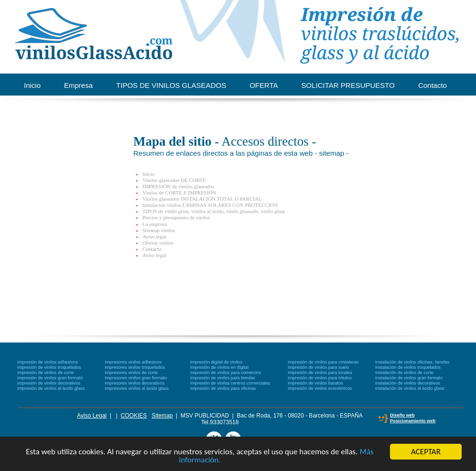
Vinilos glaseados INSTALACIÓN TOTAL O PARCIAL (202, 199)
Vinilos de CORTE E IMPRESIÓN (179, 193)
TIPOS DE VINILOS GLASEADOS (171, 85)
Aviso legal (154, 236)
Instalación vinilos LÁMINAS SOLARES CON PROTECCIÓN (210, 205)
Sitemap (162, 416)
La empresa (155, 224)
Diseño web (402, 415)
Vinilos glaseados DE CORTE (174, 180)
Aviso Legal (92, 416)
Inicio (32, 85)
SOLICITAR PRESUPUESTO (348, 85)
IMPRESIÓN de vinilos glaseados (178, 186)
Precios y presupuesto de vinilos (176, 217)
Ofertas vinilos (158, 243)
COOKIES (134, 416)
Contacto (433, 85)
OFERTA (264, 85)
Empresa (78, 85)
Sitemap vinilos (159, 230)
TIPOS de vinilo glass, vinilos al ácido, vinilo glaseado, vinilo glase (214, 211)
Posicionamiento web (413, 421)
